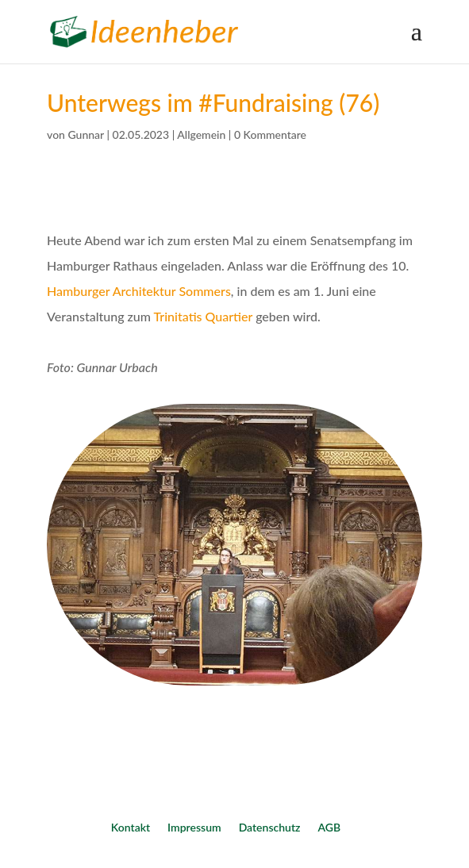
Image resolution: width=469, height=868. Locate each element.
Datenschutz (270, 827)
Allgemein (201, 134)
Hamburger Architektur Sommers (139, 291)
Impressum (194, 827)
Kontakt (131, 827)
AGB (329, 827)
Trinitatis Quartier (204, 316)
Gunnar (86, 134)
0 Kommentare (270, 134)
